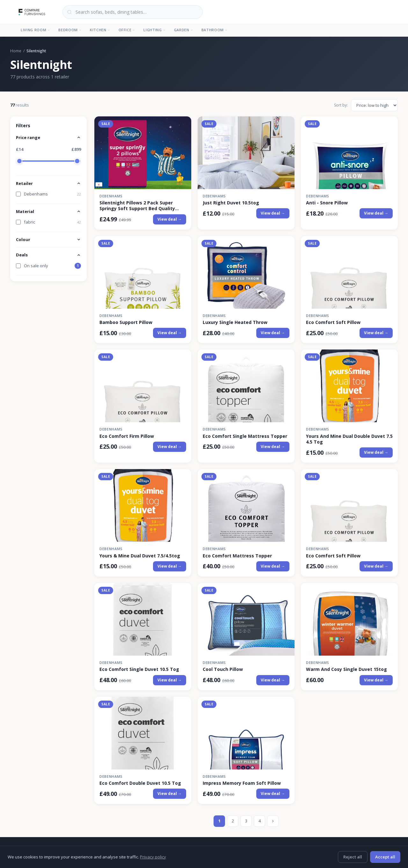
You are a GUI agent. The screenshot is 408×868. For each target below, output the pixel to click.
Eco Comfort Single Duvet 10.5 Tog (139, 669)
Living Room (35, 30)
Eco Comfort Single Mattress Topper (245, 436)
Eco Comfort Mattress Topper (237, 556)
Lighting (154, 30)
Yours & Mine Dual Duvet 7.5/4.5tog (140, 556)
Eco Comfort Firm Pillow (127, 436)
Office (127, 30)
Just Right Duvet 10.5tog (231, 203)
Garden (184, 30)
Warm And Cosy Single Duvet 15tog (346, 669)
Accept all (385, 857)
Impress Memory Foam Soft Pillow (242, 783)
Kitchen (100, 30)
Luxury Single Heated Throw (235, 322)
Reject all (353, 857)
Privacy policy (153, 857)
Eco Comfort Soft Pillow (333, 322)
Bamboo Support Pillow (126, 322)
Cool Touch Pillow (223, 669)
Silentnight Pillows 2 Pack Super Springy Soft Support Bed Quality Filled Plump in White (137, 206)
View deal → (170, 219)
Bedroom (70, 30)
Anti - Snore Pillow (327, 203)
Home (16, 51)
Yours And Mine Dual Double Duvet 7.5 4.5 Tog (349, 439)
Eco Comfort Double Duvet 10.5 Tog (140, 783)
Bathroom (215, 30)
